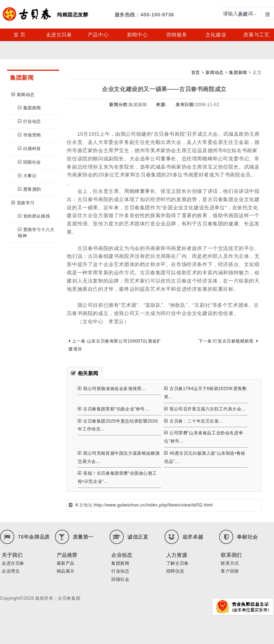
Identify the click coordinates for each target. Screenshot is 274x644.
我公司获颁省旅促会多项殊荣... (112, 389)
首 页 (20, 35)
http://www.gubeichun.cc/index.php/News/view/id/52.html (153, 505)
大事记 (27, 176)
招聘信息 (175, 571)
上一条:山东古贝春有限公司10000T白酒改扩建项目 (115, 345)
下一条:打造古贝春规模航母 (228, 341)
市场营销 (29, 135)
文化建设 (216, 35)
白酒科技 (29, 149)
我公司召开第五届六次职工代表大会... (205, 409)
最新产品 (66, 563)
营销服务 (177, 35)
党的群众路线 (34, 216)
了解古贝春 (177, 563)
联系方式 (230, 563)
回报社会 (29, 162)
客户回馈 (230, 571)
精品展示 (66, 571)
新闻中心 (137, 35)
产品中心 (98, 35)
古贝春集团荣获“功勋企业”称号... (113, 409)
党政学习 (23, 203)
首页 (196, 73)
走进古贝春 (59, 35)
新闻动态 (23, 95)
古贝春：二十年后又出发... (194, 421)
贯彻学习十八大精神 (36, 233)
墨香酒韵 (29, 189)
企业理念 (11, 571)
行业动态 (29, 121)
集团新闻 (29, 108)
